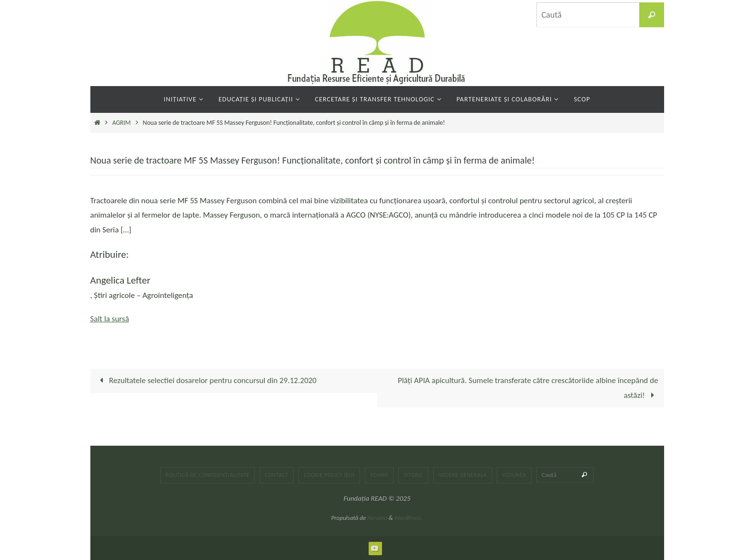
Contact (277, 475)
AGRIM (122, 123)
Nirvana (377, 518)
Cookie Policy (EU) (329, 475)
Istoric (413, 475)
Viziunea (514, 475)
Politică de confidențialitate (208, 475)
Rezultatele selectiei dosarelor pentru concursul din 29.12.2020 (206, 380)
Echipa (379, 475)
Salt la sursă (110, 319)
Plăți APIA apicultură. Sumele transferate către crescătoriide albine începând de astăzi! (528, 388)
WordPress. (409, 518)
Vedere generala (463, 475)
